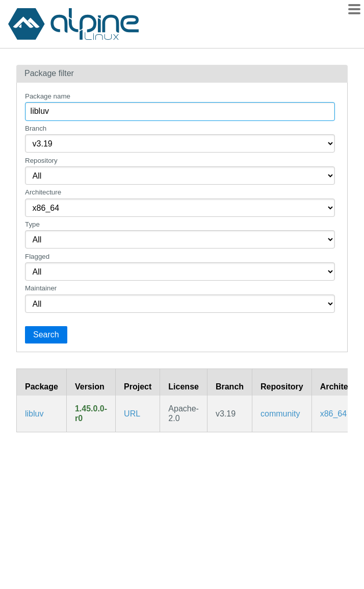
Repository (41, 161)
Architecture (43, 192)
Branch (36, 128)
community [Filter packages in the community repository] (280, 414)
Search (46, 335)
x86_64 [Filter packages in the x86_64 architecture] (334, 414)
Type (32, 224)
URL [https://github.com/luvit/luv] (132, 414)
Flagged (37, 256)
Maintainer (41, 288)
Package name (48, 96)
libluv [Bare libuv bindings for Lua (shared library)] (34, 414)
